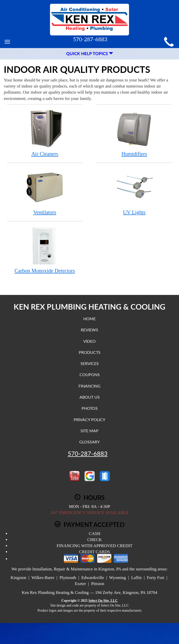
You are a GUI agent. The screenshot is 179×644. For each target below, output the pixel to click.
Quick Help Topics (90, 53)
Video (89, 341)
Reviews (89, 330)
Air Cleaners (45, 133)
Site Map (89, 431)
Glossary (89, 442)
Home (89, 319)
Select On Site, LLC (103, 601)
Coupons (90, 374)
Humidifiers (134, 133)
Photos (90, 408)
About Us (90, 397)
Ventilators (45, 192)
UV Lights (134, 192)
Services (90, 363)
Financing (89, 386)
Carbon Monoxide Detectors (45, 250)
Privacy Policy (89, 420)
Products (90, 352)
